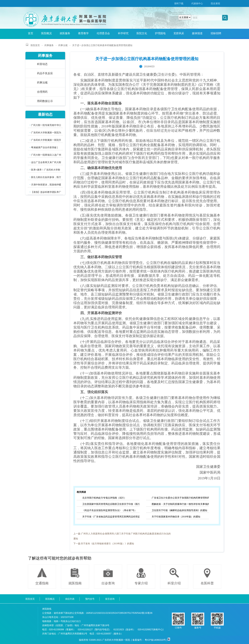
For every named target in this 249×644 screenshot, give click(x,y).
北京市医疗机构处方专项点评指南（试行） (104, 498)
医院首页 (35, 45)
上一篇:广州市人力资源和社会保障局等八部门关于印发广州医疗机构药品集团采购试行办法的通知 (122, 536)
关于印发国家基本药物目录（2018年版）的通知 (176, 517)
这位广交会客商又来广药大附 (45, 162)
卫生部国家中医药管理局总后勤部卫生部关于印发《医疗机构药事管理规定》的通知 (111, 504)
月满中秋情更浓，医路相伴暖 (45, 185)
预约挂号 (90, 599)
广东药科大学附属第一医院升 (45, 140)
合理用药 (42, 92)
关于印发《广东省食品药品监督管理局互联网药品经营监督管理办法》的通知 (111, 517)
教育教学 (83, 33)
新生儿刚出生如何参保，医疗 (45, 177)
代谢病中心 (197, 3)
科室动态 (42, 64)
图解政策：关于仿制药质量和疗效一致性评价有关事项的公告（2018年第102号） (180, 504)
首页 (31, 33)
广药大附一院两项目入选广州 (45, 155)
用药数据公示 (45, 101)
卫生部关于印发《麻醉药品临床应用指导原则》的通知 (179, 510)
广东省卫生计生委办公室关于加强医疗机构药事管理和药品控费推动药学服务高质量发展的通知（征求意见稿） (180, 498)
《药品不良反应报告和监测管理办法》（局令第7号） (109, 510)
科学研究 (123, 33)
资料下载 (179, 3)
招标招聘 (216, 33)
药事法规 (63, 45)
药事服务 (49, 45)
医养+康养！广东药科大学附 (45, 170)
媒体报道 (197, 33)
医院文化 (142, 33)
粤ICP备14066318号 (155, 640)
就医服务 (65, 33)
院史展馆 (215, 3)
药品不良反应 (45, 73)
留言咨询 (110, 599)
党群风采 (179, 33)
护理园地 (160, 33)
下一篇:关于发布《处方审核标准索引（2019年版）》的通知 (104, 544)
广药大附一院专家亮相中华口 (45, 125)
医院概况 (46, 33)
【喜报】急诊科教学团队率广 (45, 192)
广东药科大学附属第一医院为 (45, 132)
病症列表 (70, 599)
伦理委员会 (103, 33)
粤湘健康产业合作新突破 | (44, 147)
